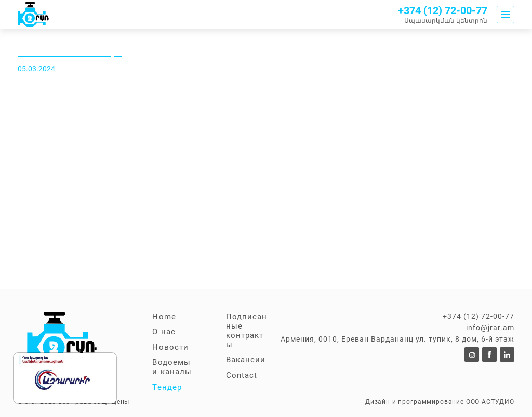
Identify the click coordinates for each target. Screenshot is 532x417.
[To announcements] (34, 15)
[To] (472, 355)
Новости (170, 347)
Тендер (167, 387)
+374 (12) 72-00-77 (443, 11)
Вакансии (246, 360)
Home (164, 317)
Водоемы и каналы (172, 367)
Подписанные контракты (247, 331)
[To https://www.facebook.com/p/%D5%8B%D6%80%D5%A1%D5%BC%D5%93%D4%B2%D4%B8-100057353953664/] (489, 355)
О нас (164, 332)
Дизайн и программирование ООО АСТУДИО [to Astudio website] (440, 402)
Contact (242, 375)
